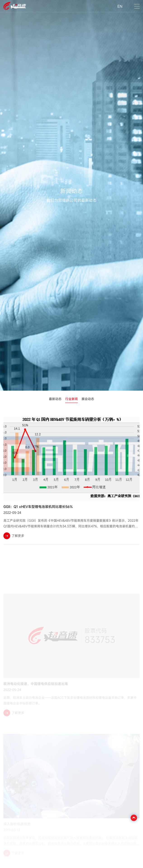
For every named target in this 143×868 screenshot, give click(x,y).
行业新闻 (71, 399)
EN (120, 6)
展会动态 (88, 399)
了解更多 (14, 536)
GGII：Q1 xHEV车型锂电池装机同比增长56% (38, 507)
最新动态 (55, 399)
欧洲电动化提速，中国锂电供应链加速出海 (36, 691)
